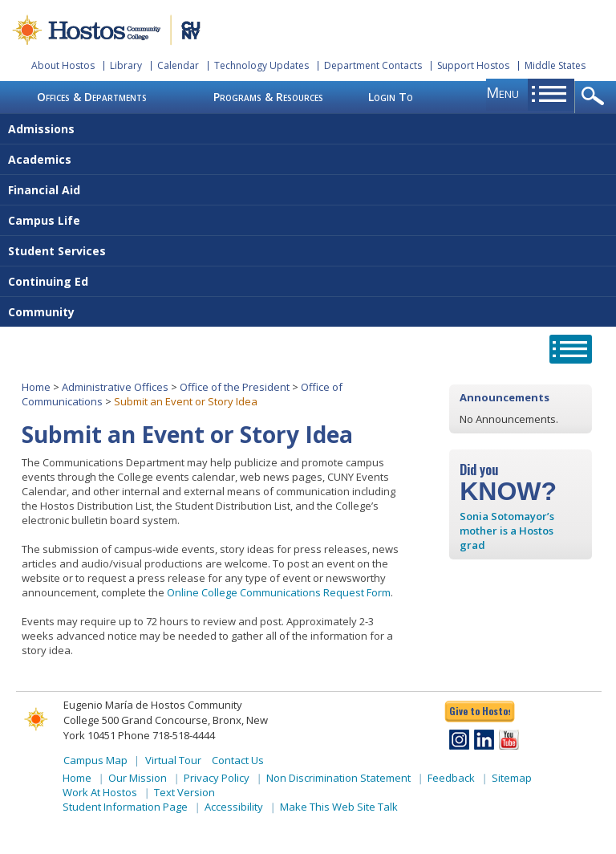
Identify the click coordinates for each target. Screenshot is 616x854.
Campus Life (44, 220)
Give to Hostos (480, 711)
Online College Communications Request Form (279, 592)
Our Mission (138, 778)
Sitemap (512, 778)
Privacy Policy (217, 778)
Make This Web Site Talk (339, 807)
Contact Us (238, 760)
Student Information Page (125, 807)
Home (36, 387)
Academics (40, 159)
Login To (391, 97)
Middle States (555, 65)
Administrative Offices (115, 387)
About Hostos (63, 65)
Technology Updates (261, 65)
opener (596, 97)
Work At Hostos (100, 792)
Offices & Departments (92, 97)
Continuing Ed (48, 281)
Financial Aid (44, 190)
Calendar (178, 65)
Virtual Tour (173, 760)
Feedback (451, 778)
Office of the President (235, 387)
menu (503, 92)
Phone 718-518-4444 (166, 735)
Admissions (41, 129)
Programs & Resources (268, 97)
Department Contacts (373, 65)
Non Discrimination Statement (338, 778)
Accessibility (234, 807)
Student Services (57, 251)
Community (41, 312)
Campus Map (95, 760)
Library (126, 65)
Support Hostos (473, 65)
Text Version (184, 792)
